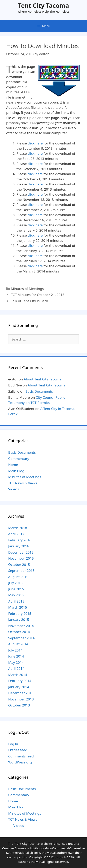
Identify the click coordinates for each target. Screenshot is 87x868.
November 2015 (21, 558)
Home (13, 465)
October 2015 (19, 565)
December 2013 (21, 693)
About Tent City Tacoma (43, 379)
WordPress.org (20, 762)
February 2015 (20, 613)
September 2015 (21, 571)
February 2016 (20, 540)
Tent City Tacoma (43, 6)
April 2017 (16, 534)
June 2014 (16, 656)
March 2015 (18, 607)
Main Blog (16, 471)
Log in (13, 744)
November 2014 (21, 626)
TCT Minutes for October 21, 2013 (38, 295)
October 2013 (19, 705)
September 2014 (21, 638)
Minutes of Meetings (27, 289)
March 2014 (18, 675)
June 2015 (16, 589)
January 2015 (19, 619)
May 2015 (16, 595)
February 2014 (20, 681)
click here (35, 143)
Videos (14, 489)
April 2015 (16, 601)
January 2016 (19, 546)
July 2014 (15, 650)
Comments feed (21, 756)
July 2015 (15, 583)
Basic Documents (39, 391)
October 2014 (19, 632)
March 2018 (18, 528)
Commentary (19, 459)
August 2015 (18, 577)
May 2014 (16, 662)
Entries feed (18, 750)
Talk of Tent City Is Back (29, 301)
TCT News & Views (23, 483)
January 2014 (19, 687)
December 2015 (21, 552)
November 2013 (21, 699)
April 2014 (16, 668)
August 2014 (18, 644)
